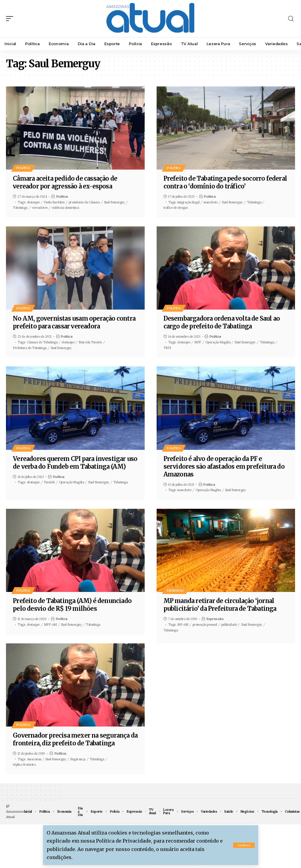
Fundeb (49, 482)
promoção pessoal (205, 625)
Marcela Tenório (90, 342)
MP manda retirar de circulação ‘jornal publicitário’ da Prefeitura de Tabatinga (220, 605)
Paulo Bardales (54, 202)
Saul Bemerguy (114, 202)
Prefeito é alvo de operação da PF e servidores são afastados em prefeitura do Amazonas (224, 466)
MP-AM (183, 625)
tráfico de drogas (176, 208)
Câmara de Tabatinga (42, 342)
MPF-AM (50, 625)
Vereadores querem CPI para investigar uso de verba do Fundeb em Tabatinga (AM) (75, 463)
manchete (211, 202)
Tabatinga (20, 208)
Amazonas (34, 759)
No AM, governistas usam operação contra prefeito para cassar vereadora (74, 322)
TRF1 (167, 348)
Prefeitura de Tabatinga (30, 348)
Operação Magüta (218, 342)
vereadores (40, 208)
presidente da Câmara (84, 202)
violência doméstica (65, 208)
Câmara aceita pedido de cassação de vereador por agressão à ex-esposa (65, 182)
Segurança (78, 759)
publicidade (229, 625)
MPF (198, 342)
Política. (24, 725)
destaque (33, 202)
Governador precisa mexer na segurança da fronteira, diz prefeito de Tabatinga (75, 739)
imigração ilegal (188, 202)
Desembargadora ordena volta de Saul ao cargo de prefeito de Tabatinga (222, 322)
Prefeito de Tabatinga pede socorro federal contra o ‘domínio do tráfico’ (225, 182)
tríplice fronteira (24, 765)
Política (23, 168)
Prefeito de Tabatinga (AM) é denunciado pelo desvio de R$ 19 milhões (72, 605)
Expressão (176, 590)
